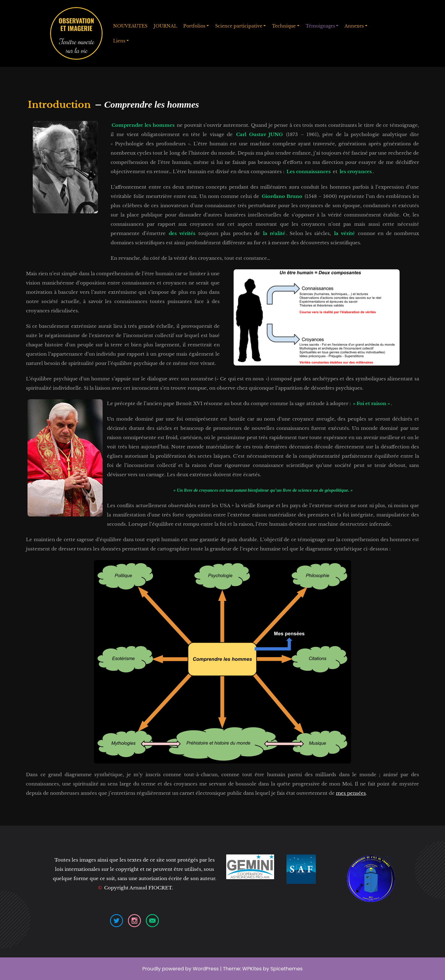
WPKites (253, 969)
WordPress (206, 969)
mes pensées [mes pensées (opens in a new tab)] (351, 793)
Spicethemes (287, 969)
